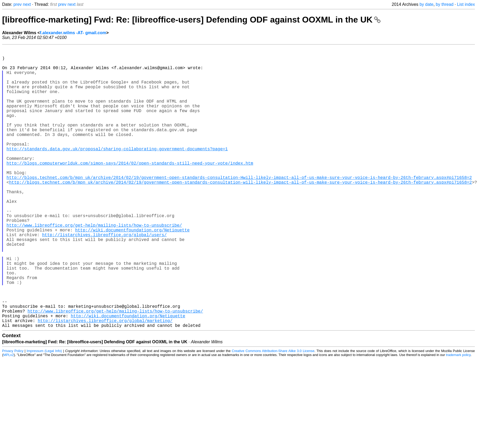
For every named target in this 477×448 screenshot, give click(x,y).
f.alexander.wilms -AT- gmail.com (73, 33)
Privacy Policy (13, 413)
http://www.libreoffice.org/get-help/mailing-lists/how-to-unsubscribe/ (94, 265)
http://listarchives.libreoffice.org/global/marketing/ (105, 382)
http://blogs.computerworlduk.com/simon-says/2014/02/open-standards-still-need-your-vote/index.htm (130, 190)
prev (18, 4)
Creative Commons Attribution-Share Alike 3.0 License (273, 413)
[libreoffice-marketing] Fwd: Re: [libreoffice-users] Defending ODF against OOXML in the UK (191, 20)
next (27, 4)
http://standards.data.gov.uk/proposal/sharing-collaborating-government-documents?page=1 (117, 172)
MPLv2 (8, 417)
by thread (445, 4)
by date (426, 4)
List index (466, 4)
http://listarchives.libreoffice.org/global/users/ (104, 277)
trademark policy (458, 417)
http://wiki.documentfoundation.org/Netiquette (132, 271)
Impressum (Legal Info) (44, 413)
